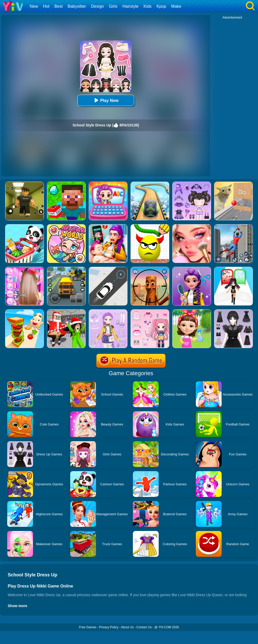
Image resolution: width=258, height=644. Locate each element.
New (34, 6)
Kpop (161, 6)
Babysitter (77, 6)
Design (98, 6)
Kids (147, 6)
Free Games (88, 627)
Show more (17, 606)
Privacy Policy (109, 627)
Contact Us (144, 627)
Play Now (106, 100)
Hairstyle (131, 6)
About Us (127, 627)
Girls (113, 6)
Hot (46, 6)
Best (59, 6)
